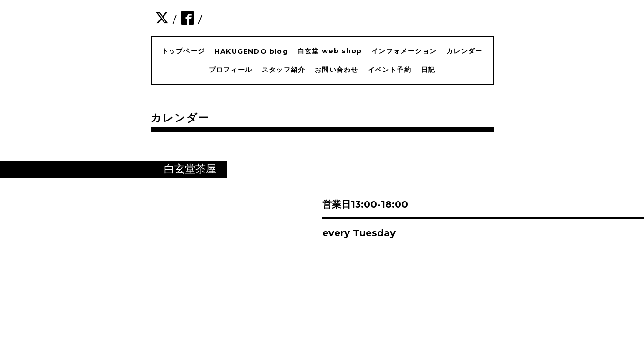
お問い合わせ (336, 70)
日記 (428, 70)
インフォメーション (404, 51)
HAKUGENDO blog (251, 51)
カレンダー (464, 51)
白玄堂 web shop (330, 51)
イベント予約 (390, 70)
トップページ (183, 51)
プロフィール (230, 70)
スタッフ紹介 (283, 70)
